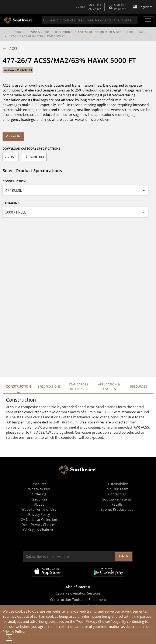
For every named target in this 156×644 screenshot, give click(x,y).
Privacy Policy (13, 632)
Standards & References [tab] (79, 387)
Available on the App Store (47, 571)
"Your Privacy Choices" (94, 622)
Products (18, 32)
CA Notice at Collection (39, 520)
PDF (11, 157)
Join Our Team (117, 489)
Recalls (117, 504)
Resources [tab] (139, 386)
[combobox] (90, 20)
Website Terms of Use (39, 509)
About (39, 504)
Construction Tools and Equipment (78, 600)
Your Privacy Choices (39, 525)
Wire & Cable (40, 32)
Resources (39, 499)
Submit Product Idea (117, 509)
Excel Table (34, 157)
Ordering (39, 494)
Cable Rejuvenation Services (78, 593)
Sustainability (117, 484)
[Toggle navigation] (148, 20)
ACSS (143, 32)
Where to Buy (39, 489)
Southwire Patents (117, 499)
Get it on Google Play (109, 571)
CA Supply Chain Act (39, 530)
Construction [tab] (18, 386)
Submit (124, 556)
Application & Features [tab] (109, 387)
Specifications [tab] (49, 386)
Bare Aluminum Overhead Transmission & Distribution (94, 32)
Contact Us (13, 136)
